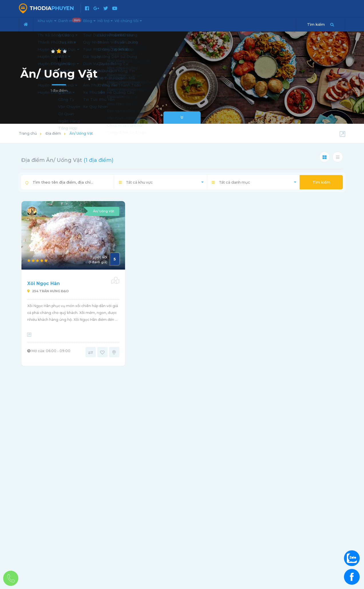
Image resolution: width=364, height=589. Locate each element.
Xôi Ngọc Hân (43, 283)
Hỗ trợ (134, 23)
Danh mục (84, 22)
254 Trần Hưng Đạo (48, 291)
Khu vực (51, 23)
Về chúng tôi (166, 23)
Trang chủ (28, 133)
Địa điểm (53, 133)
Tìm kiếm (321, 182)
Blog (110, 23)
